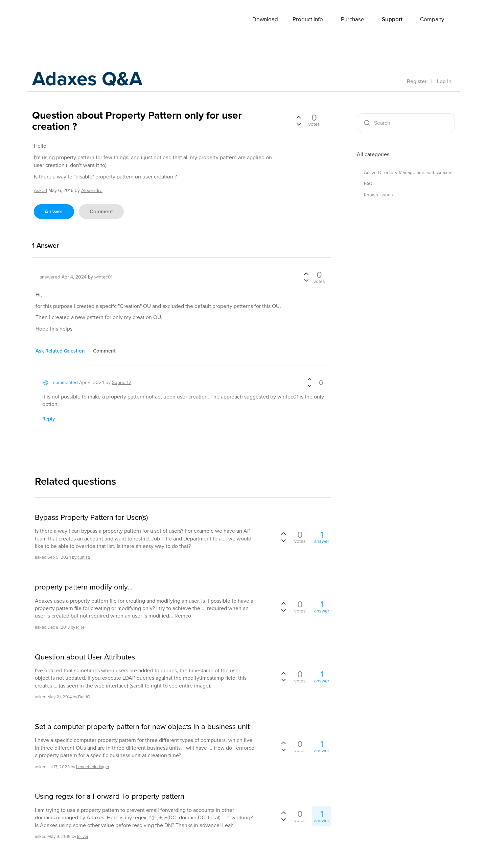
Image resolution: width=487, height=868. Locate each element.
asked (40, 190)
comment (101, 211)
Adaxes (57, 20)
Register (417, 81)
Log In (444, 81)
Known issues (378, 195)
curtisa (84, 557)
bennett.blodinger (93, 766)
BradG (84, 697)
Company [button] (432, 19)
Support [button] (392, 19)
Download (265, 19)
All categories (373, 154)
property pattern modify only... (84, 587)
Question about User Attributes (85, 657)
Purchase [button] (353, 19)
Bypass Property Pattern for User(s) (91, 517)
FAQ (368, 184)
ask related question (60, 351)
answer (54, 211)
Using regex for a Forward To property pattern (110, 796)
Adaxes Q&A (90, 79)
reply (49, 419)
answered (50, 277)
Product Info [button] (308, 19)
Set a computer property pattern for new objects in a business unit (142, 727)
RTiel (81, 627)
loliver (83, 836)
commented (65, 382)
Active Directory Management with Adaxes (408, 173)
